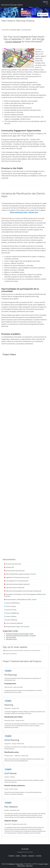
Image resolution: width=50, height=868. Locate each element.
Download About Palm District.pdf (14, 571)
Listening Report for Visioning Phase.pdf (16, 581)
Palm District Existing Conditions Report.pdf (17, 584)
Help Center (29, 866)
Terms (46, 864)
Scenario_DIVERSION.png (12, 603)
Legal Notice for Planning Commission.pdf (17, 577)
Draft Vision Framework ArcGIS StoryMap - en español (21, 636)
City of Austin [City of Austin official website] (25, 849)
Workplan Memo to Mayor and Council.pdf (17, 627)
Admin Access (21, 866)
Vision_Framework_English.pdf (14, 623)
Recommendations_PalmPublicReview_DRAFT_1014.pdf (20, 600)
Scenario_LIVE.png (10, 606)
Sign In (45, 2)
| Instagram (31, 856)
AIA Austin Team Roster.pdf (13, 564)
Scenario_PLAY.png (10, 610)
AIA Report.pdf (9, 567)
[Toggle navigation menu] (47, 3)
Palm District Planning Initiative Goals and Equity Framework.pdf (23, 591)
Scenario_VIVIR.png (10, 616)
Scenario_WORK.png (11, 620)
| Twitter (18, 856)
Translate (43, 15)
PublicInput (11, 864)
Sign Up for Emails (11, 637)
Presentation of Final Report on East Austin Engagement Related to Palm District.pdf (25, 595)
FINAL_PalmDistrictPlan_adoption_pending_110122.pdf (20, 574)
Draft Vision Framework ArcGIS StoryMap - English (20, 634)
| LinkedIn (24, 856)
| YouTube (38, 856)
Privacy (41, 864)
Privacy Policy (19, 864)
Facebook (11, 856)
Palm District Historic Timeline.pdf (14, 588)
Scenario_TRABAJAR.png (12, 613)
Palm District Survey (11, 639)
